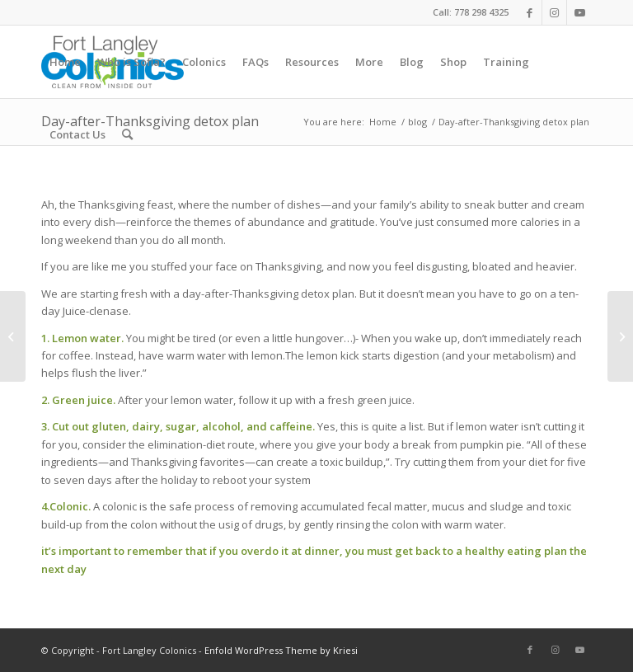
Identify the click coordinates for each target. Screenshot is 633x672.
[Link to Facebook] (530, 12)
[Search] (127, 134)
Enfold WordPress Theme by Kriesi (281, 650)
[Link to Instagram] (554, 12)
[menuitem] (65, 62)
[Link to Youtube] (579, 12)
